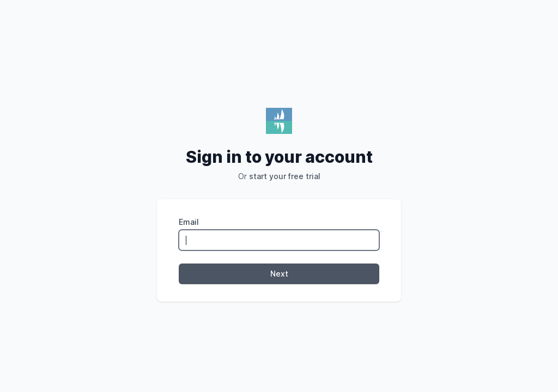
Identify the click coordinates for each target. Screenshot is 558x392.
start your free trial (285, 176)
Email (189, 222)
